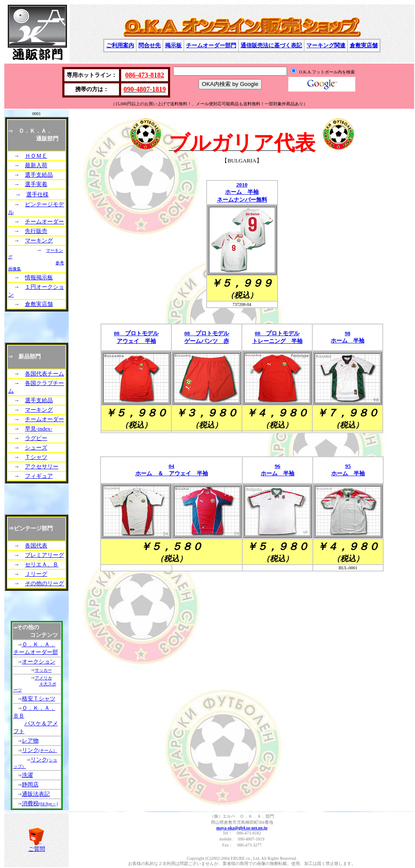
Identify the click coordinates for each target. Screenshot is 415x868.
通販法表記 (36, 794)
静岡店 (30, 784)
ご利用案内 (120, 45)
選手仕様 (37, 194)
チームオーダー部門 (211, 45)
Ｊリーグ (36, 574)
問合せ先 (150, 45)
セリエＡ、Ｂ (42, 564)
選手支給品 (39, 175)
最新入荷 (36, 165)
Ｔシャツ (36, 457)
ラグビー (36, 438)
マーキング (39, 240)
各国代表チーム (44, 374)
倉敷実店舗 (364, 45)
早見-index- (39, 429)
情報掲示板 (39, 277)
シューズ (36, 448)
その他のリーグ (44, 583)
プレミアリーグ (44, 555)
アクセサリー (42, 466)
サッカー (43, 670)
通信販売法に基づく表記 (271, 45)
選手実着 (36, 184)
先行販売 (36, 231)
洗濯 (27, 775)
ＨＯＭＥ (36, 156)
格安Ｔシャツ (39, 698)
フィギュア (39, 476)
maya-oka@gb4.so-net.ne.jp (242, 828)
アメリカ (43, 678)
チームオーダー (44, 222)
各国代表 (36, 546)
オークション (39, 662)
